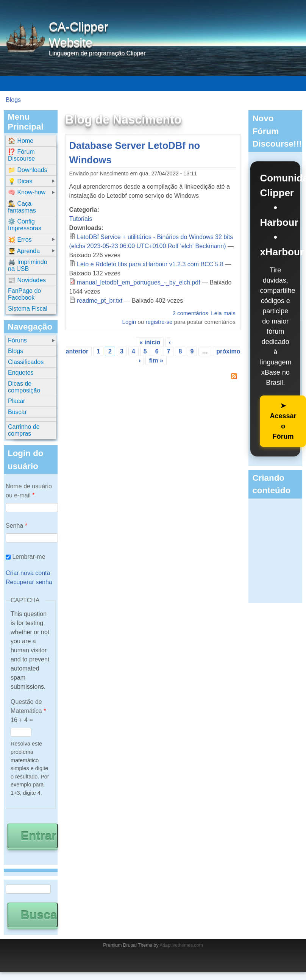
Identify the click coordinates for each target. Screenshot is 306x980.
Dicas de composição (24, 387)
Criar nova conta (28, 573)
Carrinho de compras (24, 430)
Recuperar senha (29, 582)
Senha (16, 526)
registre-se (159, 322)
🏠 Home (21, 141)
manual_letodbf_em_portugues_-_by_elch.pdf (139, 282)
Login (129, 322)
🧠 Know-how (27, 192)
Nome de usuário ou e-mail (29, 491)
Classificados (26, 362)
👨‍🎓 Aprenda (24, 251)
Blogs (13, 100)
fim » (156, 360)
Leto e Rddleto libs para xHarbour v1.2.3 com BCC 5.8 (150, 264)
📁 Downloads (28, 170)
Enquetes (21, 373)
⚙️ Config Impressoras (25, 225)
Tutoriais (81, 219)
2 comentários (190, 313)
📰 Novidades (27, 280)
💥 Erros (20, 240)
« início (150, 342)
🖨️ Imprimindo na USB (28, 265)
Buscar (17, 412)
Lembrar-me (29, 557)
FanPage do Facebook (24, 294)
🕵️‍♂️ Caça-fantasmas (22, 207)
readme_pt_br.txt (100, 301)
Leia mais (223, 313)
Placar (16, 401)
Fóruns (17, 340)
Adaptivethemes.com (181, 945)
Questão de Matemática (28, 706)
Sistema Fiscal (28, 309)
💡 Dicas (20, 181)
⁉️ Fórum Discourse (21, 155)
